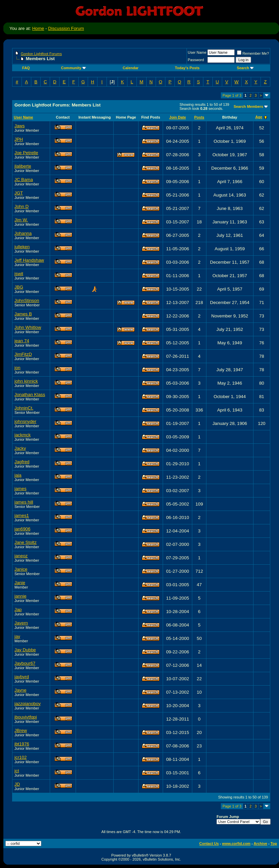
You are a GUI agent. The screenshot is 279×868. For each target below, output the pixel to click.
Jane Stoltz (26, 542)
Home (38, 28)
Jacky (20, 448)
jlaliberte (23, 166)
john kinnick (26, 381)
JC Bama (24, 180)
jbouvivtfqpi (26, 717)
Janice (21, 569)
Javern (21, 623)
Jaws (19, 126)
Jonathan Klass (30, 395)
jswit (19, 274)
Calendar (131, 68)
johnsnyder (25, 421)
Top (274, 843)
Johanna (23, 233)
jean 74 (22, 341)
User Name (197, 52)
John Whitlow (28, 327)
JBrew (21, 730)
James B (23, 314)
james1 (22, 515)
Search (245, 68)
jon (17, 368)
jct (17, 771)
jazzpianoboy (28, 704)
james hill (24, 502)
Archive (261, 843)
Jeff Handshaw (29, 260)
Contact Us (209, 843)
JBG (19, 287)
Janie (20, 583)
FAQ (26, 68)
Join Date (178, 117)
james (21, 489)
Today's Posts (187, 68)
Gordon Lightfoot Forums (41, 54)
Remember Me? (253, 53)
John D (22, 206)
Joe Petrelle (26, 153)
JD (17, 784)
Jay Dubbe (25, 650)
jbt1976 (22, 744)
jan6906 (22, 529)
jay (17, 636)
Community (73, 68)
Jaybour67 (25, 663)
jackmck (23, 435)
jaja (18, 475)
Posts (199, 117)
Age (259, 117)
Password (196, 60)
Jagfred (22, 462)
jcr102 (21, 757)
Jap (18, 610)
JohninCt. (24, 408)
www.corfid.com (236, 843)
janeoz (21, 556)
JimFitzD (23, 354)
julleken (22, 247)
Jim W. (21, 220)
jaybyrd (22, 677)
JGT (19, 193)
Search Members (248, 106)
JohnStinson (27, 300)
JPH (19, 139)
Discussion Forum (66, 28)
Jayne (21, 690)
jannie (21, 596)
